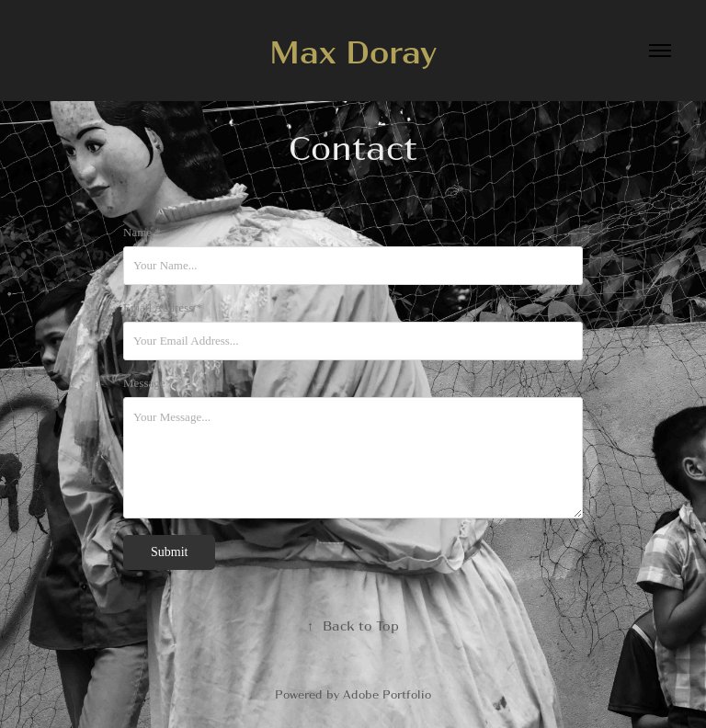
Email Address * (163, 308)
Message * (148, 383)
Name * (142, 233)
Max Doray (353, 50)
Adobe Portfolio (387, 694)
